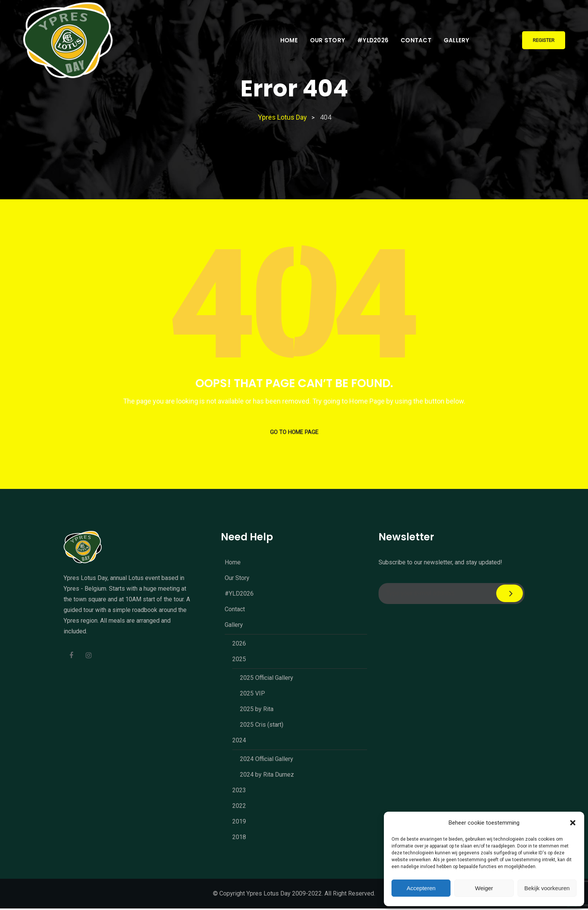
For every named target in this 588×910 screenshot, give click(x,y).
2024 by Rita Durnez (267, 776)
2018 (239, 839)
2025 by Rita (257, 711)
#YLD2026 (373, 40)
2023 (239, 792)
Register (544, 40)
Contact (416, 40)
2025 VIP (252, 695)
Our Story (328, 40)
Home (289, 40)
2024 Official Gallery (267, 760)
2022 (239, 807)
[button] (573, 823)
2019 (239, 823)
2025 (239, 661)
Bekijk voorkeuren (547, 888)
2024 (239, 742)
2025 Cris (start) (262, 726)
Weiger (484, 888)
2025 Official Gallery (267, 679)
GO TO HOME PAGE (294, 433)
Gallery (457, 40)
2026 (239, 645)
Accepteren (421, 888)
